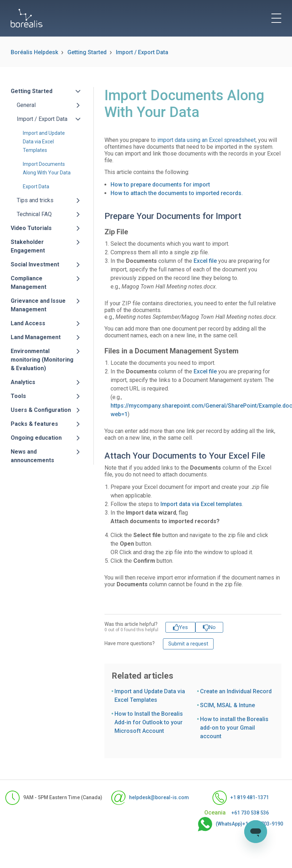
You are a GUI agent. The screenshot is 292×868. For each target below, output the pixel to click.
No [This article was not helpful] (212, 627)
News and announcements (32, 456)
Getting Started (87, 52)
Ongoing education (36, 438)
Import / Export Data (142, 52)
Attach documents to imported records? (165, 521)
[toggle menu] (276, 18)
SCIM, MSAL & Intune (227, 705)
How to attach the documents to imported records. (177, 193)
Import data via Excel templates (201, 504)
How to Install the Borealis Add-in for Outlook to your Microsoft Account (149, 722)
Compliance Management (29, 283)
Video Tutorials (31, 228)
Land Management (36, 337)
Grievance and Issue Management (38, 305)
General (26, 105)
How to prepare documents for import (160, 185)
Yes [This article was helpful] (183, 627)
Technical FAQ (34, 214)
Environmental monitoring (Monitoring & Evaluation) (42, 360)
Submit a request (188, 644)
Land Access (28, 323)
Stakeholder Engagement (28, 246)
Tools (18, 396)
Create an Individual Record (236, 691)
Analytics (23, 382)
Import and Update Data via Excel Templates (44, 142)
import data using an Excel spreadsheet (206, 140)
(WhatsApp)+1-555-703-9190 (233, 824)
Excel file (205, 261)
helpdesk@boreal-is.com (143, 798)
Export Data (36, 187)
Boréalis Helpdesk (34, 52)
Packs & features (34, 424)
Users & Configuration (41, 410)
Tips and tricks (35, 200)
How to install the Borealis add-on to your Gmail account (234, 728)
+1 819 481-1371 (241, 798)
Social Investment (35, 264)
